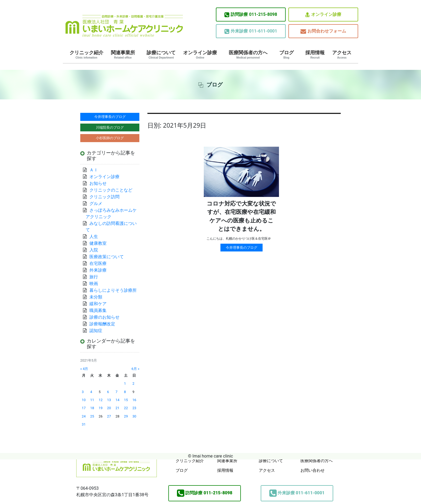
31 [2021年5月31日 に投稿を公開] (84, 424)
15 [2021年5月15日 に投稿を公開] (126, 400)
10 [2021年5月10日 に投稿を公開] (84, 400)
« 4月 (84, 369)
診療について (161, 55)
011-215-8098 (251, 15)
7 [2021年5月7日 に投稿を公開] (116, 392)
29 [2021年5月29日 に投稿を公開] (126, 416)
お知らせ (98, 183)
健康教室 (98, 243)
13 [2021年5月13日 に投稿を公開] (109, 400)
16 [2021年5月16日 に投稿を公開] (134, 400)
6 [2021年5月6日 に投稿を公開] (108, 392)
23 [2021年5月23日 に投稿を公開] (134, 408)
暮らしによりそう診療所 (113, 290)
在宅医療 (98, 263)
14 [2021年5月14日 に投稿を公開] (117, 400)
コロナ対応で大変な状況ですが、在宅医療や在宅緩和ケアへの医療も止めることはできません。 (241, 216)
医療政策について (107, 257)
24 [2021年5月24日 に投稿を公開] (84, 416)
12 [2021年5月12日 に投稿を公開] (100, 400)
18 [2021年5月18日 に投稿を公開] (92, 408)
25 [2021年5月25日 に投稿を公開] (92, 416)
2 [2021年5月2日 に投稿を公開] (133, 384)
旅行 (94, 277)
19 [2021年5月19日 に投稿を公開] (100, 408)
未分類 (96, 297)
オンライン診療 (323, 15)
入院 (94, 250)
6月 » (135, 369)
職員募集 (98, 310)
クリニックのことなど (111, 190)
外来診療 (98, 270)
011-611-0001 (251, 31)
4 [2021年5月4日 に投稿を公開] (91, 392)
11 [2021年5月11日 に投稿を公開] (92, 400)
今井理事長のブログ (242, 248)
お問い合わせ (313, 470)
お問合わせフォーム (323, 31)
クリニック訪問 (104, 197)
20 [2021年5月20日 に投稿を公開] (109, 408)
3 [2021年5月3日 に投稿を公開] (83, 392)
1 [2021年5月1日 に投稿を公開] (125, 384)
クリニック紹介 (86, 55)
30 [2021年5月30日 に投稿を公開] (134, 416)
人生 (94, 237)
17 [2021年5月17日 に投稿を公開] (84, 408)
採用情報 (315, 55)
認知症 (96, 331)
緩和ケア (100, 304)
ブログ (286, 55)
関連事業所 (123, 55)
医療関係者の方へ (248, 55)
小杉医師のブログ (110, 138)
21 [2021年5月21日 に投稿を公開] (117, 408)
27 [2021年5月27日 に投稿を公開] (109, 416)
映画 (94, 284)
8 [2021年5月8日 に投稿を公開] (125, 392)
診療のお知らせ (104, 317)
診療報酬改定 (102, 324)
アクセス (342, 55)
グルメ (96, 204)
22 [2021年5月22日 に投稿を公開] (126, 408)
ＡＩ (94, 170)
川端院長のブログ (110, 127)
